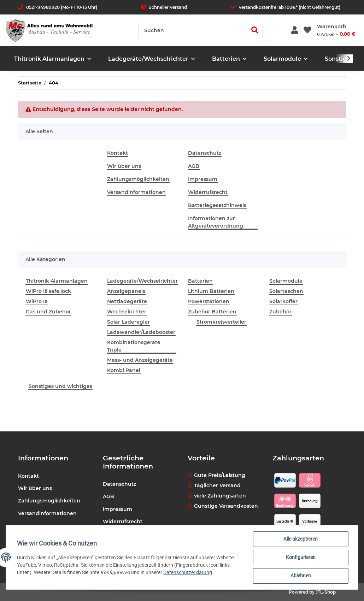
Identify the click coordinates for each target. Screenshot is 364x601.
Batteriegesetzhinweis (217, 205)
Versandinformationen (136, 192)
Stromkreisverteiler (221, 322)
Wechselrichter (127, 312)
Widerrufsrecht (208, 192)
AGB (194, 166)
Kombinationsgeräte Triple (134, 346)
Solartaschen (286, 291)
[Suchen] (193, 31)
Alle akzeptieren (301, 539)
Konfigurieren (300, 558)
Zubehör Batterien (212, 312)
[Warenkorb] (336, 30)
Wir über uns (124, 166)
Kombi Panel (124, 370)
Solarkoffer (283, 301)
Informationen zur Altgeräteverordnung (216, 222)
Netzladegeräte (127, 301)
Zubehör (280, 312)
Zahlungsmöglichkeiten (138, 179)
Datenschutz (205, 153)
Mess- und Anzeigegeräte (140, 360)
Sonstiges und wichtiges (60, 386)
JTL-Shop (326, 592)
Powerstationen (209, 301)
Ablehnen (300, 576)
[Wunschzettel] (307, 31)
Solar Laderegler (128, 322)
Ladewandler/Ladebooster (141, 332)
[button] (295, 31)
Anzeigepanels (126, 291)
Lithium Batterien (211, 291)
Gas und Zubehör (48, 312)
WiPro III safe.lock (48, 291)
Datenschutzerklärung (188, 572)
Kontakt (118, 153)
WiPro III (37, 301)
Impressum (203, 179)
